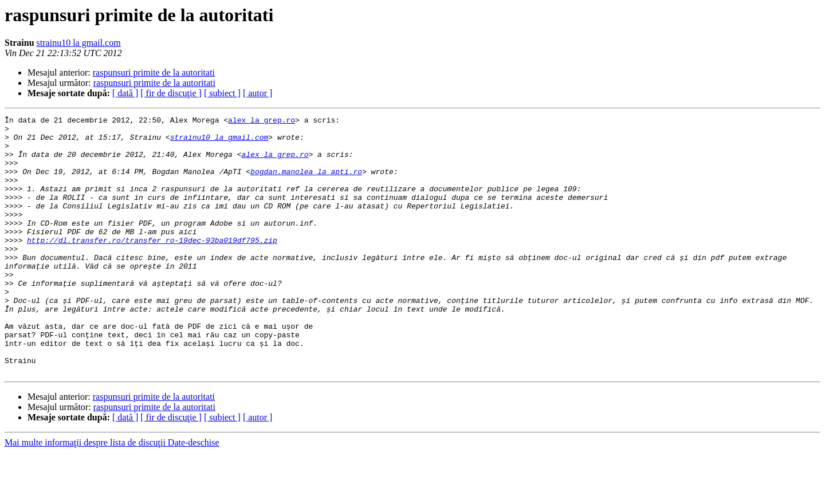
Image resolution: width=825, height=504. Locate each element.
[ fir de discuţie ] (171, 93)
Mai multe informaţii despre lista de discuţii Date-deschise (112, 494)
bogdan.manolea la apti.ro (306, 183)
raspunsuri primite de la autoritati (154, 72)
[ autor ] (258, 93)
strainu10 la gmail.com (79, 43)
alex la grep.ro (262, 121)
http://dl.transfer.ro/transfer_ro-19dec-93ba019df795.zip (152, 266)
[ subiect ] (222, 93)
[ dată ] (125, 93)
